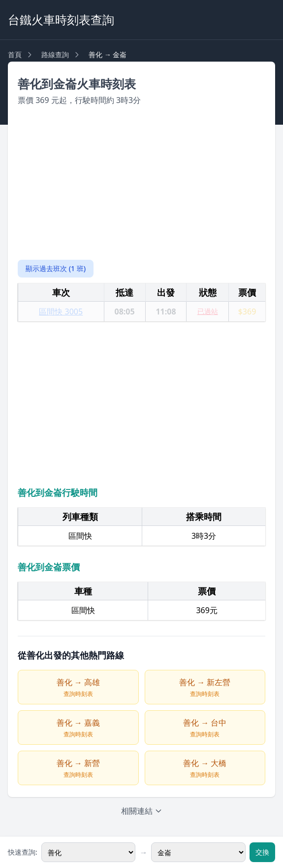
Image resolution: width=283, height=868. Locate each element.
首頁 (15, 54)
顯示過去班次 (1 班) (56, 268)
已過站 (208, 311)
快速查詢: (23, 852)
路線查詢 (55, 54)
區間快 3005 (61, 312)
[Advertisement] (141, 183)
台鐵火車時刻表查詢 (61, 19)
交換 (262, 852)
